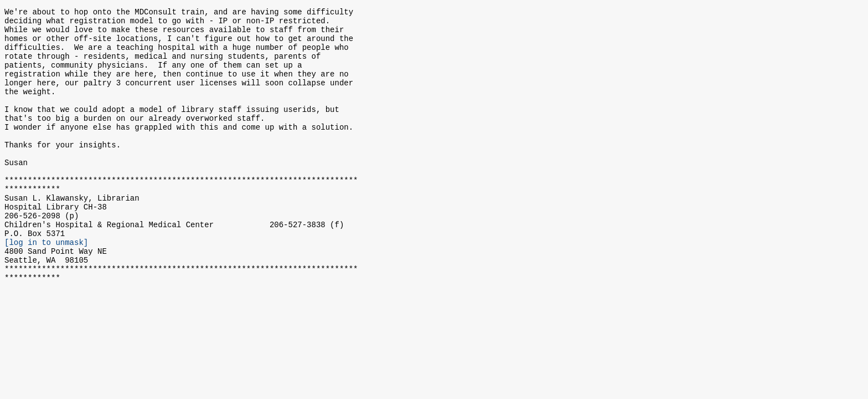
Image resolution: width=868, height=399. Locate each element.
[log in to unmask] (46, 287)
